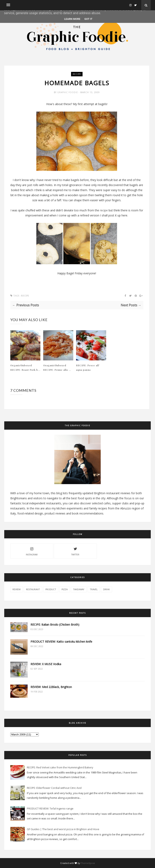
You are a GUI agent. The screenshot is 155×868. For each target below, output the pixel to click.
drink (106, 589)
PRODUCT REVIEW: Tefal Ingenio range (50, 808)
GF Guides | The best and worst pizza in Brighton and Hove (63, 829)
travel (94, 589)
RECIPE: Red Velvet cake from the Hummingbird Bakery (60, 767)
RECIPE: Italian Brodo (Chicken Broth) (55, 625)
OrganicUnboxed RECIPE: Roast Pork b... (25, 367)
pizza (65, 589)
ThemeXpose (88, 863)
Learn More (72, 19)
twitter (75, 551)
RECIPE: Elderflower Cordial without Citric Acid (54, 788)
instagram (32, 551)
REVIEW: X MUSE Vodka (46, 664)
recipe (77, 74)
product (51, 589)
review (17, 589)
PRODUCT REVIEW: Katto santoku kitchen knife (61, 642)
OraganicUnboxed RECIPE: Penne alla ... (57, 367)
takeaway (79, 589)
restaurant (33, 589)
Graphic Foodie (68, 92)
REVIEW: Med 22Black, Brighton (51, 687)
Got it (88, 19)
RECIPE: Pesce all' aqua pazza (88, 367)
